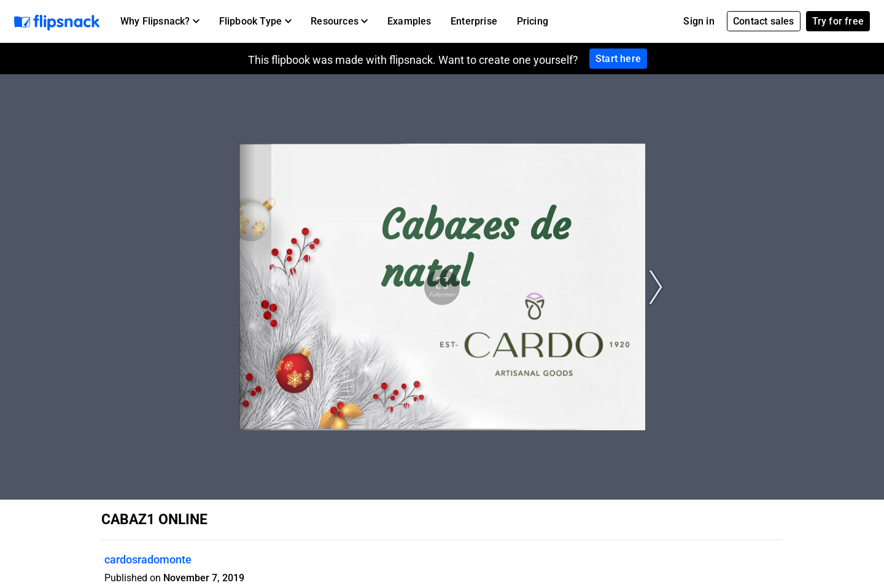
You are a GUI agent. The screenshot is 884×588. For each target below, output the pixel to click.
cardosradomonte (148, 559)
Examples (409, 21)
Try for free (838, 21)
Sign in (699, 21)
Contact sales (764, 21)
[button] (160, 21)
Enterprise (474, 21)
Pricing (533, 21)
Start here (618, 59)
